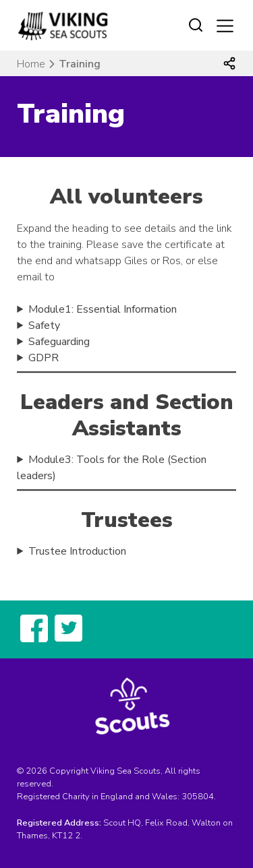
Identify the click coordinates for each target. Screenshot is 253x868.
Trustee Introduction (77, 551)
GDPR (44, 358)
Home (31, 64)
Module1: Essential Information (103, 309)
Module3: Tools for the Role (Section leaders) (112, 468)
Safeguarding (59, 342)
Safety (44, 325)
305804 (198, 797)
